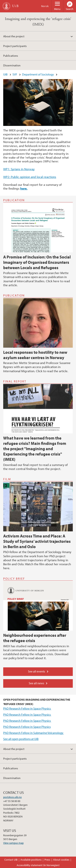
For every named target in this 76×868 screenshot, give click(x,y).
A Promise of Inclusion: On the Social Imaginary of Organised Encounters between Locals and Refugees (37, 262)
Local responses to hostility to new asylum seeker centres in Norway (35, 355)
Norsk (45, 6)
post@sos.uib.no (12, 797)
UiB (5, 74)
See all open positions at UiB (21, 739)
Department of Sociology (38, 74)
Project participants (15, 46)
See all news (36, 683)
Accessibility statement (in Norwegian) (38, 865)
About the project (14, 36)
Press (47, 860)
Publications (11, 56)
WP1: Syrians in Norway (19, 169)
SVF (15, 74)
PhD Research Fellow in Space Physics (27, 708)
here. (24, 188)
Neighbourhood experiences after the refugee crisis (35, 638)
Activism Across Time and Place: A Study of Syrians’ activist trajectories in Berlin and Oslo (37, 541)
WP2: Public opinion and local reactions (30, 177)
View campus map (13, 843)
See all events (36, 671)
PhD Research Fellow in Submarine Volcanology (34, 733)
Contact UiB (11, 860)
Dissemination (12, 65)
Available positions (31, 860)
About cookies (61, 860)
